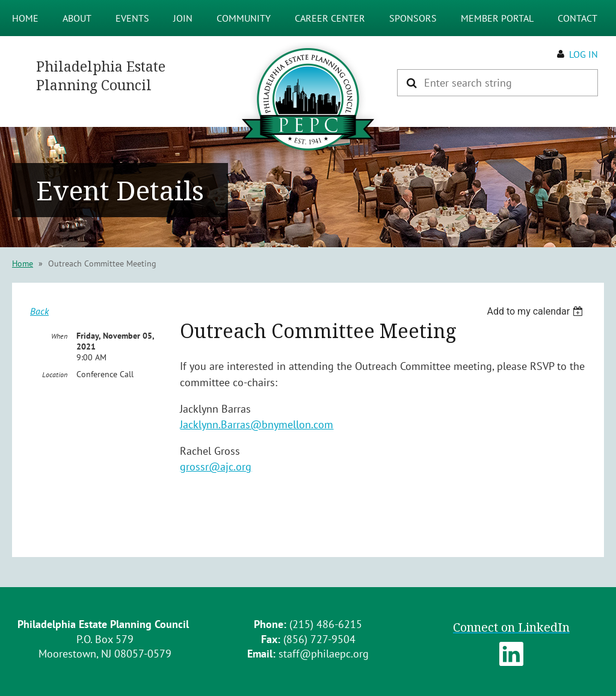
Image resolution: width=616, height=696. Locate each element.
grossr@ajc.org (216, 467)
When (59, 336)
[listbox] (536, 311)
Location (55, 374)
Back (39, 311)
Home (23, 263)
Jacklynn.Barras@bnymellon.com (257, 424)
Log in (584, 54)
